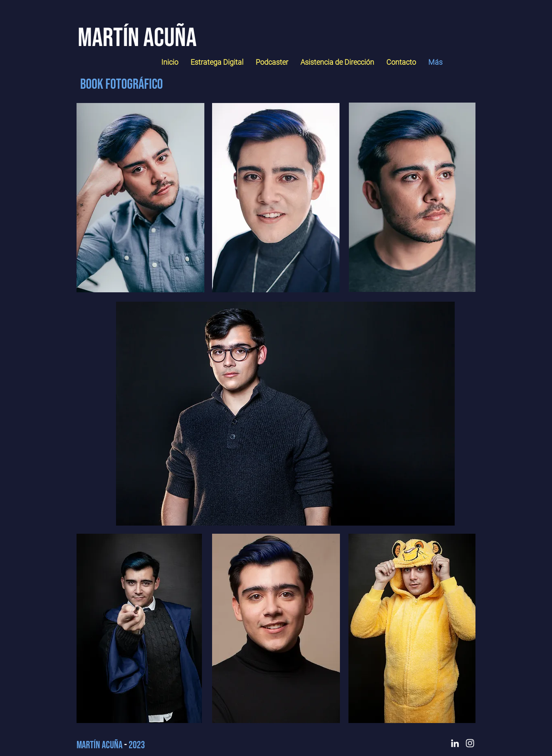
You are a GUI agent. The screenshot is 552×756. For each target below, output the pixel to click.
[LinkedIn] (455, 743)
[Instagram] (470, 743)
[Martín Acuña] (137, 38)
